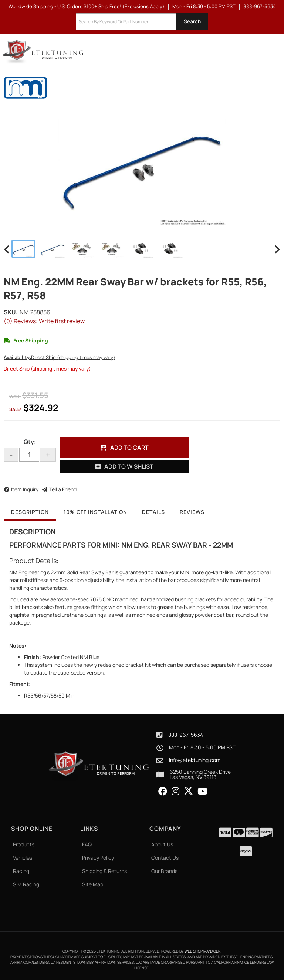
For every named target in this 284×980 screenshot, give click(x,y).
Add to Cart (129, 448)
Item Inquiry (25, 489)
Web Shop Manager (202, 951)
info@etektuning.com (195, 760)
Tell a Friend (63, 489)
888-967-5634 (186, 735)
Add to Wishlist (129, 466)
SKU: (11, 312)
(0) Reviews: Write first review (44, 321)
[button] (142, 22)
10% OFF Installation (95, 512)
